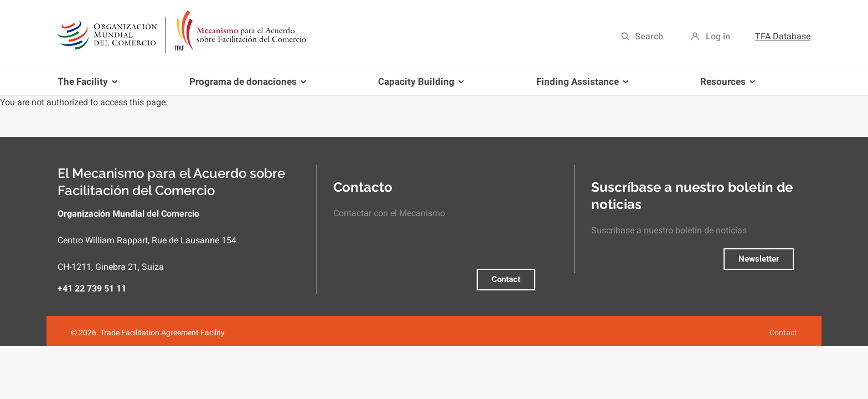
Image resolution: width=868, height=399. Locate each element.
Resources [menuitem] (725, 86)
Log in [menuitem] (718, 36)
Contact (506, 279)
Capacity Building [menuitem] (419, 86)
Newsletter (759, 259)
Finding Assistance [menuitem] (580, 86)
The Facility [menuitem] (89, 86)
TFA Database (783, 36)
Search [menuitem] (649, 36)
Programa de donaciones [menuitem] (246, 86)
